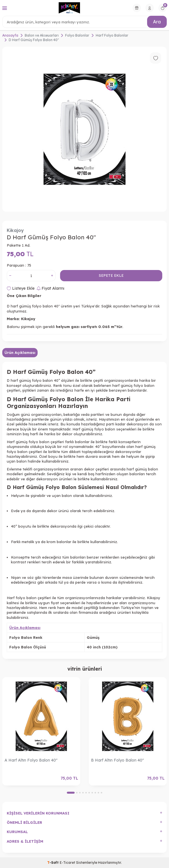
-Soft (53, 863)
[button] (71, 793)
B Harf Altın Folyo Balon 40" (117, 760)
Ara (157, 22)
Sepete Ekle (111, 275)
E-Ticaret (68, 863)
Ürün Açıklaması (20, 352)
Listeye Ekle (21, 288)
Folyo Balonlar (77, 35)
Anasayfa (10, 35)
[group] (84, 129)
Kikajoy (15, 230)
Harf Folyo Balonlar (112, 35)
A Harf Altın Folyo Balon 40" (31, 760)
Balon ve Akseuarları (42, 35)
